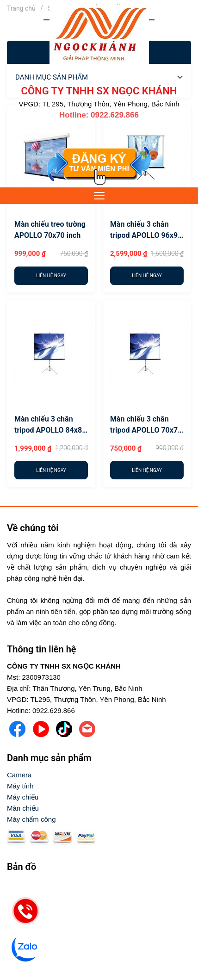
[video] (99, 920)
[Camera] (19, 775)
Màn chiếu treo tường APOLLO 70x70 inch (50, 230)
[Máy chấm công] (31, 819)
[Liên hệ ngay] (51, 276)
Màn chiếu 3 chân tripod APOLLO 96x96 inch (146, 230)
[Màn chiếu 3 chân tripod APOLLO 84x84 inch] (51, 353)
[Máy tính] (20, 786)
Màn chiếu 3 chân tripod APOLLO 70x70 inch (146, 425)
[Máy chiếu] (23, 797)
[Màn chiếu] (23, 808)
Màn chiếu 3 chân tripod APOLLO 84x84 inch (50, 425)
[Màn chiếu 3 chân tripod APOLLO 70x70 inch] (147, 353)
